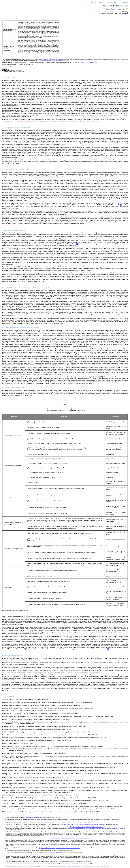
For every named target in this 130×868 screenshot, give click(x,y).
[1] (39, 92)
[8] (44, 248)
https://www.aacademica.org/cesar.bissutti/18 (36, 817)
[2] (126, 184)
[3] (121, 205)
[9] (40, 340)
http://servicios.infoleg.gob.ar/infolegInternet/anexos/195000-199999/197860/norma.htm (56, 822)
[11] (100, 363)
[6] (77, 244)
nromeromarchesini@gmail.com (44, 60)
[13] (108, 649)
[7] (75, 246)
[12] (110, 371)
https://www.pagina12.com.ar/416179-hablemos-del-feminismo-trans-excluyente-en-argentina (83, 825)
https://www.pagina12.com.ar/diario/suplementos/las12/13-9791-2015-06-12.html (70, 838)
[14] (98, 672)
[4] (66, 214)
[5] (25, 220)
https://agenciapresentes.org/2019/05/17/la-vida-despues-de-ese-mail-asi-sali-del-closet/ (75, 866)
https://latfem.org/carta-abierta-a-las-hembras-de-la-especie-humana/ (87, 827)
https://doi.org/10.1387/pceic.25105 (90, 62)
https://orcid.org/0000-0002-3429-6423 (60, 60)
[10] (34, 361)
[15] (92, 689)
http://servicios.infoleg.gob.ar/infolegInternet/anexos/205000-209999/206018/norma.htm (60, 848)
